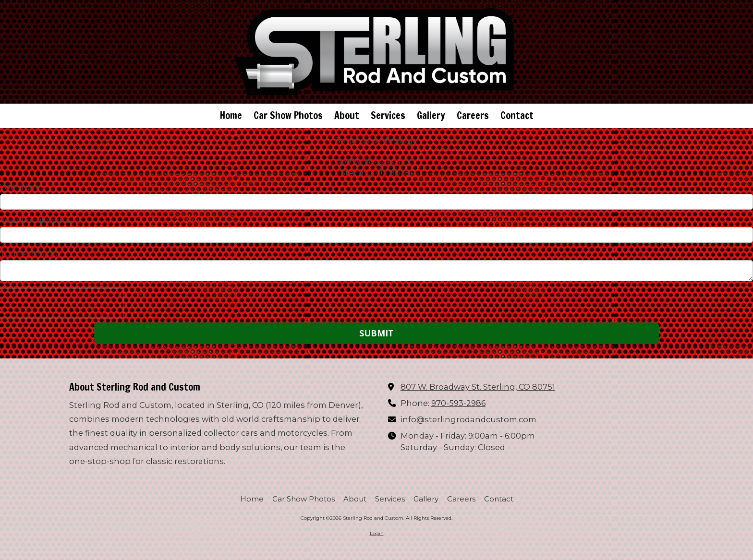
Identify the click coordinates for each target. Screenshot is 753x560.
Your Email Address (39, 220)
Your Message (29, 253)
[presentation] (61, 303)
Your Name (23, 187)
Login (377, 533)
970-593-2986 (458, 403)
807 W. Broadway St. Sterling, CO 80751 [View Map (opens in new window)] (478, 387)
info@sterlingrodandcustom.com (468, 419)
